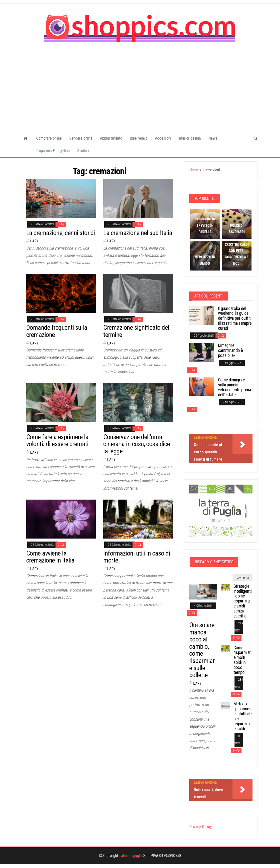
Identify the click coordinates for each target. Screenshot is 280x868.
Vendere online (81, 138)
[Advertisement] (140, 83)
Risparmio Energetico (53, 151)
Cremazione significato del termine (136, 331)
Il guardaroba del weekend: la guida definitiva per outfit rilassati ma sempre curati (235, 318)
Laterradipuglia (131, 856)
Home (194, 170)
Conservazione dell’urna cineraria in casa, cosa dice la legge (136, 444)
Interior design (189, 138)
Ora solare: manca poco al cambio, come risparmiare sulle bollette (202, 650)
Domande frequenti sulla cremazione (57, 331)
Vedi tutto (243, 578)
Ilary (34, 241)
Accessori (163, 138)
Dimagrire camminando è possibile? (230, 350)
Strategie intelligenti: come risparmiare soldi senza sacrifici (243, 601)
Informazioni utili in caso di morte (137, 557)
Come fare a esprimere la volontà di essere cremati (57, 440)
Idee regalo (139, 138)
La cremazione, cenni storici (60, 233)
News (213, 138)
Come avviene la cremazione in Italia (50, 557)
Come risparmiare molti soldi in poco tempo (242, 660)
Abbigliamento (111, 138)
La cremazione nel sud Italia (138, 233)
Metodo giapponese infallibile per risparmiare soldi (243, 716)
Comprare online (49, 138)
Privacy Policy (200, 827)
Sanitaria (84, 151)
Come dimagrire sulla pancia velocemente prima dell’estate (234, 387)
